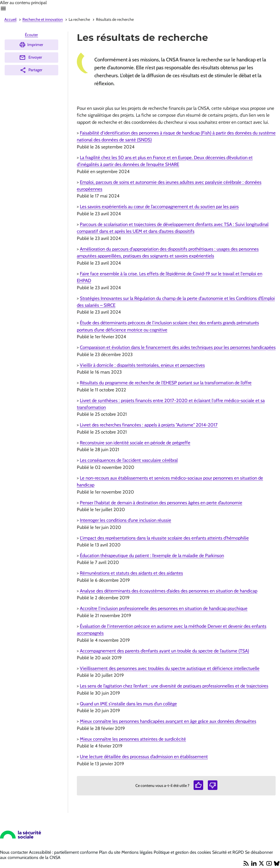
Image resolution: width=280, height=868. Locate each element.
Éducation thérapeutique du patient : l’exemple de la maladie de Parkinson (152, 555)
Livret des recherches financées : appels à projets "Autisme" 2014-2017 (149, 425)
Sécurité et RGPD (229, 852)
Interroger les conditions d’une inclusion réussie (126, 520)
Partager (31, 70)
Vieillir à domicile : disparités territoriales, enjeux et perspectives (142, 365)
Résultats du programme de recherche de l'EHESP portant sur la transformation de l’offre (166, 383)
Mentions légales (138, 852)
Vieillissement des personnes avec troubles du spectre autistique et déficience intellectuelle (170, 668)
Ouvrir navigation (3, 8)
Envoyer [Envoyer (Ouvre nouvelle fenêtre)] (31, 58)
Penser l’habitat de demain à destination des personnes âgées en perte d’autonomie (161, 503)
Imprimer (31, 45)
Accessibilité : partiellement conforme (64, 852)
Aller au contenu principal (23, 3)
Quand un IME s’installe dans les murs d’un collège (128, 704)
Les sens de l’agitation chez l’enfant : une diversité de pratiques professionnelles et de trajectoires (174, 686)
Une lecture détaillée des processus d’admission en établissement (144, 757)
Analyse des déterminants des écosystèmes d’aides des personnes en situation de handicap (169, 591)
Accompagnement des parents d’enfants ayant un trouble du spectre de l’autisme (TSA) (164, 651)
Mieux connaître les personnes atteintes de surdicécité (133, 739)
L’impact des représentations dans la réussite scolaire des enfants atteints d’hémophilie (164, 538)
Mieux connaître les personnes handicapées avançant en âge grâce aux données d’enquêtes (168, 721)
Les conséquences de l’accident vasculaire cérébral (129, 460)
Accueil (10, 19)
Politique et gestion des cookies (183, 852)
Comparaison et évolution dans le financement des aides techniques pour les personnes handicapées (178, 347)
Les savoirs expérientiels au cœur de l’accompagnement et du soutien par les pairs (159, 207)
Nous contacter (14, 852)
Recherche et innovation (43, 19)
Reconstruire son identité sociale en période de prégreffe (135, 443)
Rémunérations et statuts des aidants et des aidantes (131, 573)
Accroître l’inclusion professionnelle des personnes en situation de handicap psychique (164, 608)
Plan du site (110, 852)
